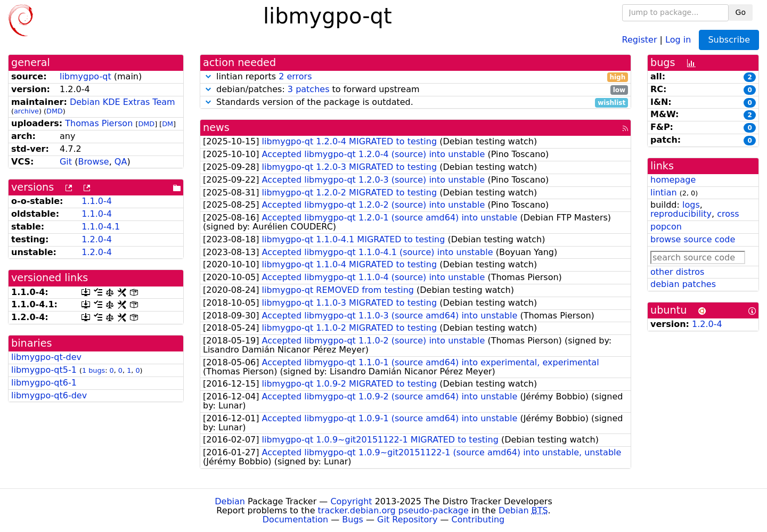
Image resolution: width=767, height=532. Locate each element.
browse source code (693, 239)
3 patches (309, 89)
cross (728, 214)
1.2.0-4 (97, 239)
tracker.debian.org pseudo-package (393, 510)
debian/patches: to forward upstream (415, 90)
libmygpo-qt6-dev (49, 395)
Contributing (478, 519)
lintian (664, 193)
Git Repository (407, 519)
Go (741, 12)
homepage (673, 180)
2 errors (295, 76)
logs (691, 205)
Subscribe (729, 40)
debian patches (683, 284)
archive (26, 111)
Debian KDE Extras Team (123, 102)
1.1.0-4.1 (101, 227)
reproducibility (681, 214)
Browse (93, 162)
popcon (666, 227)
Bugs (353, 519)
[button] (208, 76)
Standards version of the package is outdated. (415, 103)
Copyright (351, 501)
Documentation (295, 519)
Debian (230, 501)
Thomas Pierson (99, 123)
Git (66, 162)
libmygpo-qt (85, 76)
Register (640, 39)
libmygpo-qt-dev (46, 357)
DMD (55, 111)
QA (121, 162)
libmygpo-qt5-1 (44, 370)
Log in (678, 39)
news (216, 128)
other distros (677, 272)
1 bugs (93, 370)
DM (168, 124)
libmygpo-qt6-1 (44, 383)
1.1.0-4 (97, 201)
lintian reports (415, 77)
